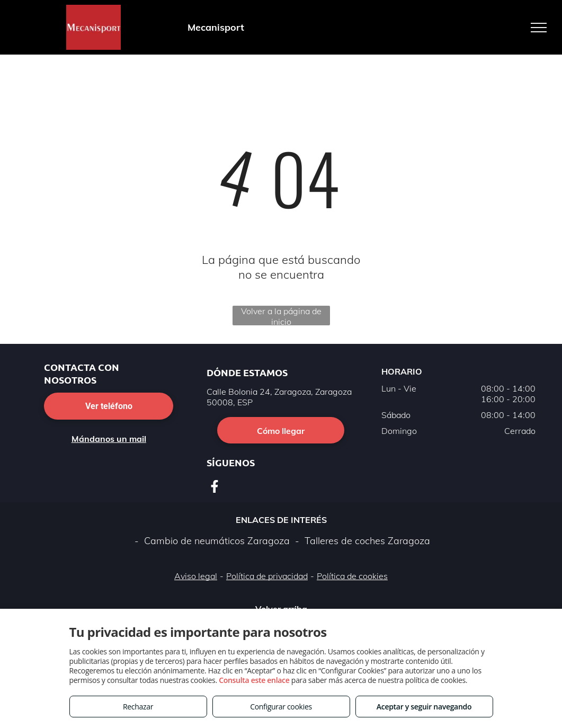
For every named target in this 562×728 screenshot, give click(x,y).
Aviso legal (196, 576)
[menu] (539, 28)
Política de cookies (352, 576)
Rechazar (138, 707)
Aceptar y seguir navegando (424, 707)
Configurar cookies (281, 707)
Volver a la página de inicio (281, 316)
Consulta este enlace (254, 680)
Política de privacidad (267, 576)
